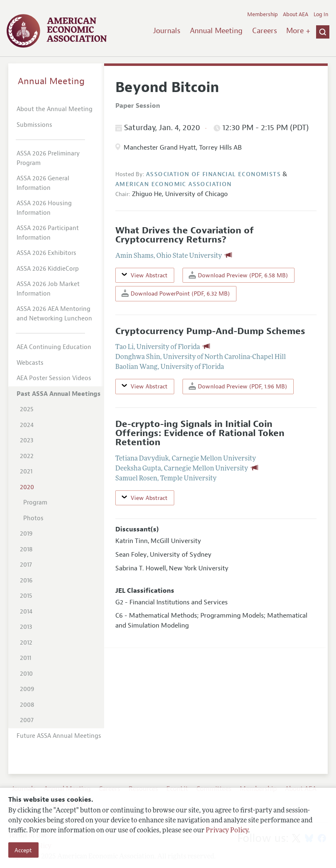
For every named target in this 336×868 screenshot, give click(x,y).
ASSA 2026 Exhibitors (46, 253)
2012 (26, 643)
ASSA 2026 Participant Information (48, 233)
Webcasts (30, 363)
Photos (33, 518)
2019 (26, 534)
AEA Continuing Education (54, 347)
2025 (27, 409)
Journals (167, 31)
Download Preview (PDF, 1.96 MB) (238, 386)
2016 (26, 581)
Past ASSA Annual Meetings (58, 394)
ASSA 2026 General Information (43, 183)
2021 (26, 472)
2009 (27, 689)
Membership (263, 15)
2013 (26, 627)
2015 (26, 596)
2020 (27, 487)
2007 (27, 720)
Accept (23, 850)
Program (35, 503)
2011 (26, 658)
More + (298, 31)
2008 (27, 705)
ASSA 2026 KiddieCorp (48, 269)
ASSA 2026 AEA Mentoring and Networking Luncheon (54, 314)
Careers (265, 31)
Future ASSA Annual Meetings (59, 736)
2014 (26, 612)
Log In (321, 15)
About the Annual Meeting (55, 109)
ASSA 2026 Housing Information (44, 208)
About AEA (296, 15)
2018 (26, 549)
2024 (27, 425)
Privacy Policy (227, 831)
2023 (27, 440)
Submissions (34, 125)
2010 (26, 674)
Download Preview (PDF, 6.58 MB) (238, 275)
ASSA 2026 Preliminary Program (48, 158)
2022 (27, 456)
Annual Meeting (216, 31)
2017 (26, 565)
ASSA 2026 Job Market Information (48, 289)
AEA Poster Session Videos (54, 378)
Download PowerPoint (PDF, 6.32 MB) (176, 293)
